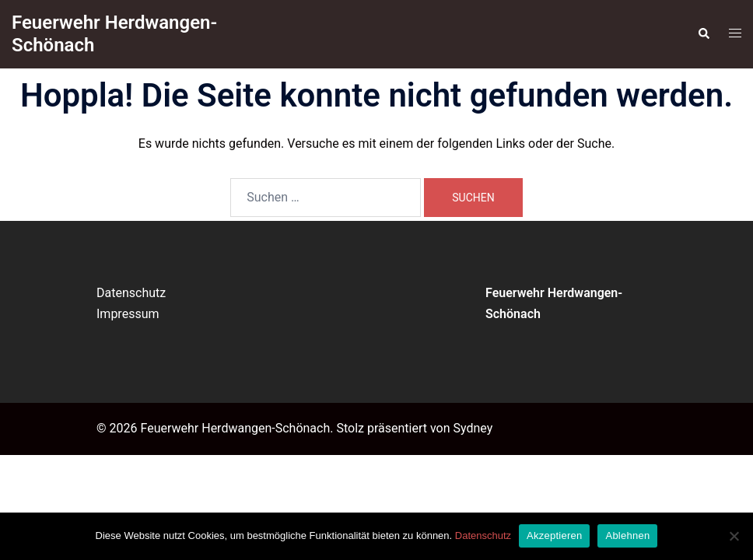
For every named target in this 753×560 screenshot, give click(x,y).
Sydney (473, 428)
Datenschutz (131, 293)
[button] (703, 34)
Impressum (128, 314)
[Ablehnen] (734, 536)
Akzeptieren (554, 535)
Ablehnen (627, 535)
